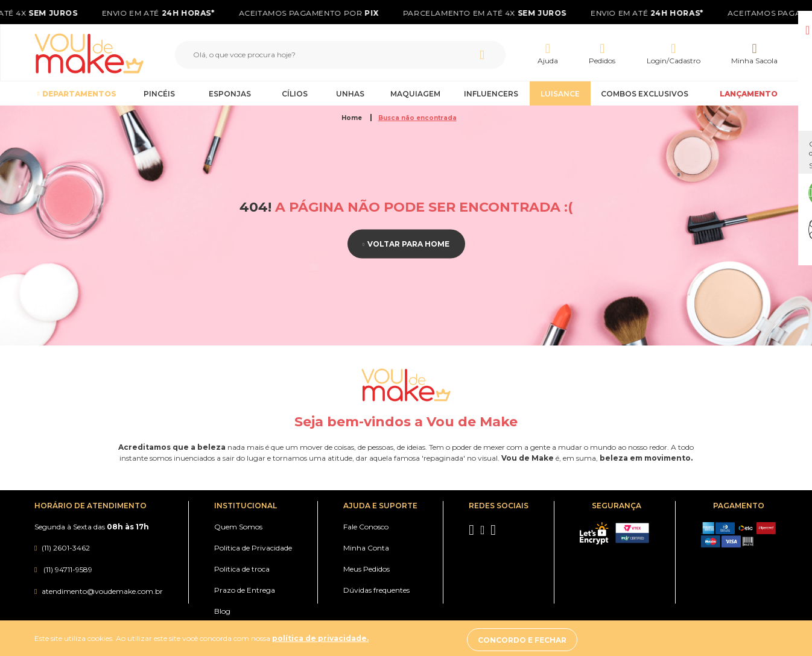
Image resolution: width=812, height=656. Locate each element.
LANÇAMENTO (749, 94)
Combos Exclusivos (645, 94)
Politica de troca (242, 569)
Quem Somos (238, 527)
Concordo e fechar (665, 640)
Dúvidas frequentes (376, 590)
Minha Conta (366, 548)
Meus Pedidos (366, 569)
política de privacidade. (320, 640)
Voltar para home (408, 244)
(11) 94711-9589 (67, 569)
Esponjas (230, 94)
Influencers (491, 94)
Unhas (350, 94)
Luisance (560, 94)
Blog (222, 611)
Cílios (295, 94)
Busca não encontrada (417, 118)
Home (353, 118)
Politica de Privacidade (253, 548)
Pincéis (159, 94)
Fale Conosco (366, 527)
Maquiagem (415, 94)
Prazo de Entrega (245, 590)
